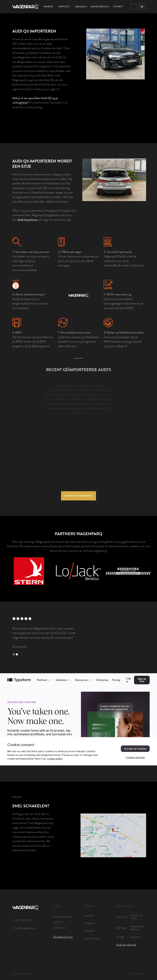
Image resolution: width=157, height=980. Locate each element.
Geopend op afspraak (137, 928)
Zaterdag (121, 928)
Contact (118, 7)
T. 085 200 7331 (22, 920)
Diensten (80, 7)
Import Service (93, 939)
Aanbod (48, 7)
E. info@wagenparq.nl (24, 928)
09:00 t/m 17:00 (137, 917)
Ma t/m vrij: (122, 917)
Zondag (120, 937)
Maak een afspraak (126, 945)
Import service (99, 7)
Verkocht (64, 7)
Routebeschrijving (63, 937)
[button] (83, 7)
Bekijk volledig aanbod (78, 496)
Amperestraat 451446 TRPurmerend (63, 922)
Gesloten (135, 937)
